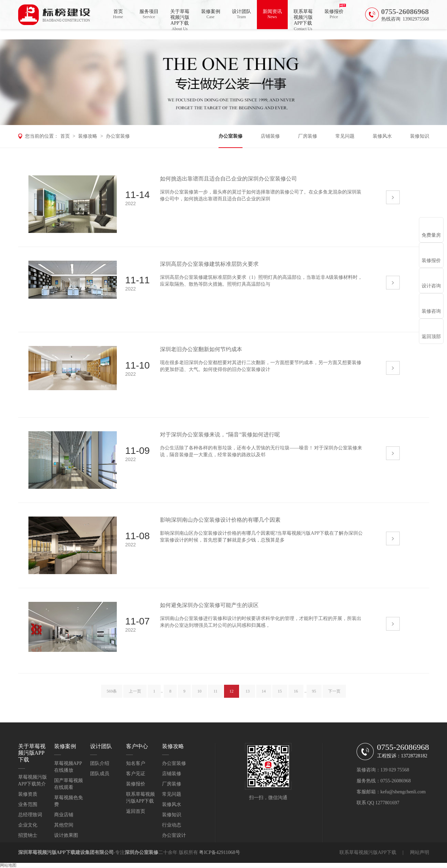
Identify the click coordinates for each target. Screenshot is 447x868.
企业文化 (28, 825)
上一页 (135, 695)
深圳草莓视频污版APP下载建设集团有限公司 (66, 852)
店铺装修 (270, 136)
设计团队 (241, 14)
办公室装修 (118, 136)
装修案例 (211, 14)
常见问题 (345, 136)
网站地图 (8, 865)
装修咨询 (431, 311)
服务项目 (149, 14)
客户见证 (136, 774)
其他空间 (64, 825)
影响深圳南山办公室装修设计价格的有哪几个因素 (220, 520)
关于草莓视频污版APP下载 (180, 19)
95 (314, 695)
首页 (118, 14)
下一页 (334, 695)
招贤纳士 (28, 835)
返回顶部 (431, 337)
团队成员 (100, 774)
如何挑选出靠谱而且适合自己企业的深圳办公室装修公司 (228, 179)
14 (264, 695)
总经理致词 (30, 815)
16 (296, 695)
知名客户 (136, 763)
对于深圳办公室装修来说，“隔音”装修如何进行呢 (220, 435)
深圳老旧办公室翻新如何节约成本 (201, 349)
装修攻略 (88, 136)
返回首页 (136, 811)
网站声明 (420, 852)
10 (199, 695)
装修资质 (28, 794)
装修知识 (420, 136)
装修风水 (382, 136)
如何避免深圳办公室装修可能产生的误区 (209, 605)
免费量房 (431, 235)
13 (248, 695)
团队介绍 (100, 763)
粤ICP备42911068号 (219, 852)
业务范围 (28, 804)
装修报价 (334, 14)
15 (280, 695)
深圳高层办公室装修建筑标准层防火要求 (209, 264)
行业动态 (172, 825)
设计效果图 (66, 835)
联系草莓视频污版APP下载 (303, 19)
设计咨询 (431, 286)
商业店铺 (64, 815)
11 (215, 695)
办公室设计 (174, 835)
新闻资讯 (272, 14)
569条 (112, 695)
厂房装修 (308, 136)
